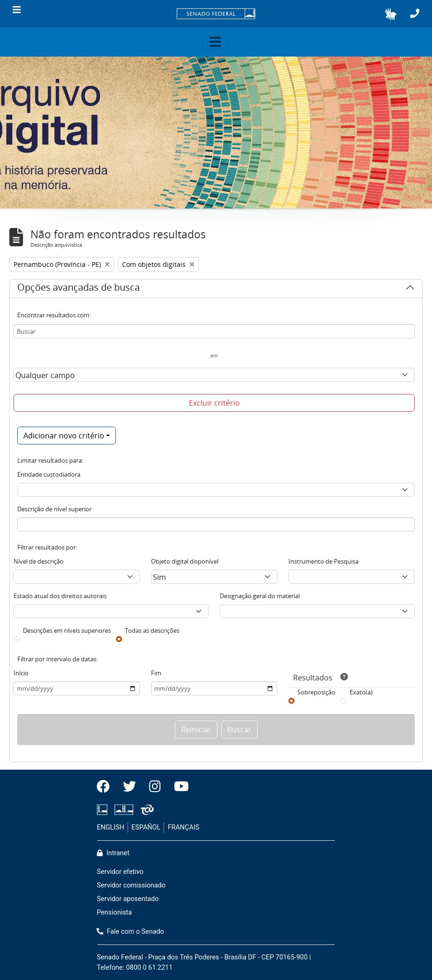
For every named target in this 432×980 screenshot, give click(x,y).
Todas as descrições (152, 630)
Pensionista (114, 912)
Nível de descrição (39, 561)
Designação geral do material (260, 596)
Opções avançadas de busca (79, 289)
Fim (156, 673)
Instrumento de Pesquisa (324, 561)
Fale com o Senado (130, 932)
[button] (391, 14)
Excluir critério (214, 403)
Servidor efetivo (120, 872)
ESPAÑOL (146, 827)
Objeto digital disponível (185, 561)
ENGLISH (111, 827)
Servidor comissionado (131, 885)
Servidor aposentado (128, 899)
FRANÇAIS (184, 827)
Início (21, 673)
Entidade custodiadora (49, 474)
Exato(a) (361, 692)
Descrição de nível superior (54, 509)
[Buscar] (214, 331)
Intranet (113, 853)
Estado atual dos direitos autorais (60, 596)
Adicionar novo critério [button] (64, 436)
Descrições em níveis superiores (67, 630)
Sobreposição (316, 692)
